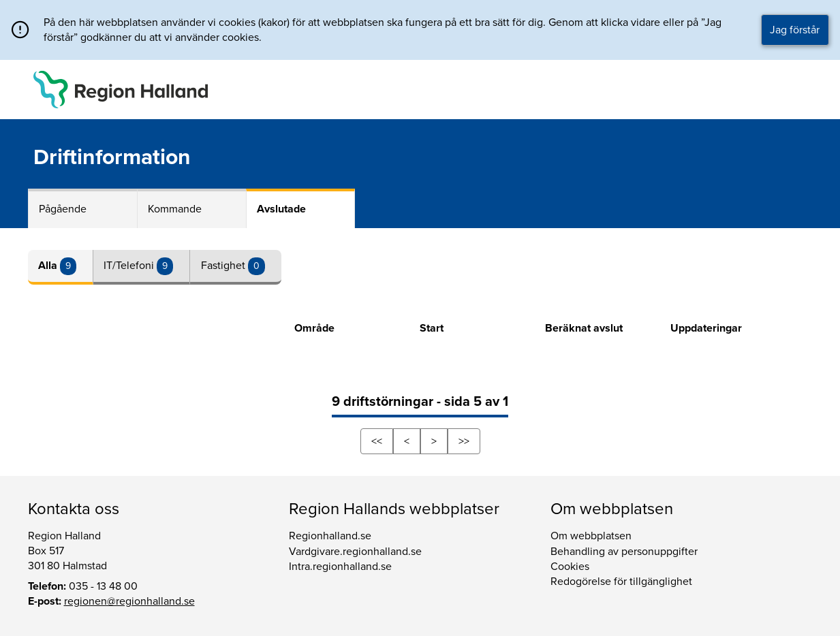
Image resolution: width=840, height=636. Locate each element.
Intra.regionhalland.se (340, 567)
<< (377, 441)
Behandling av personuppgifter (624, 552)
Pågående (63, 209)
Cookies (570, 567)
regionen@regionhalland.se (129, 601)
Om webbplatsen (591, 536)
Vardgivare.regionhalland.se (355, 552)
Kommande (175, 209)
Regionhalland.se (330, 536)
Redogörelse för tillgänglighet (621, 582)
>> (464, 441)
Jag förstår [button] (795, 30)
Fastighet (224, 266)
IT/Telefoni (130, 266)
